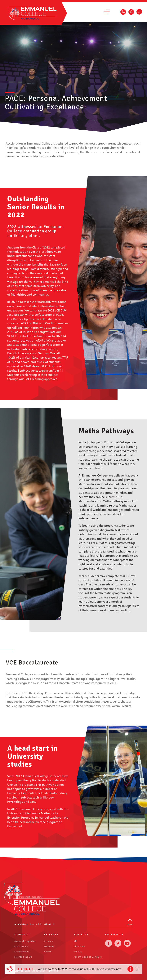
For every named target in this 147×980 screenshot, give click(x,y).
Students (49, 946)
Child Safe (79, 946)
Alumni (48, 952)
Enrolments (21, 946)
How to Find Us (23, 957)
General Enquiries (25, 941)
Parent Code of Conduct (87, 957)
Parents (49, 941)
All (75, 941)
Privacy (78, 952)
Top (130, 922)
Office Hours (22, 952)
